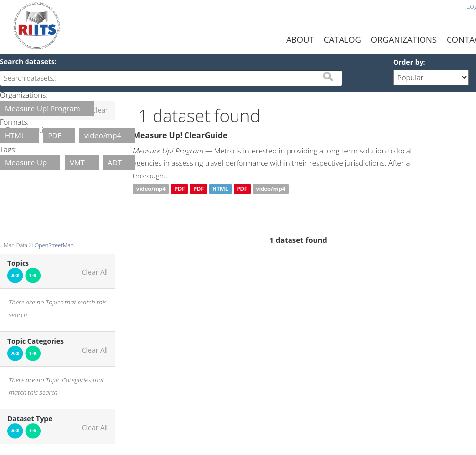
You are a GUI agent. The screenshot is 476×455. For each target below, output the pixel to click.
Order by (408, 62)
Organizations (404, 39)
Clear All (95, 272)
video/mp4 (151, 189)
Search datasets (27, 62)
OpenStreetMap (54, 245)
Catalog (343, 39)
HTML (220, 189)
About (300, 39)
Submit (328, 76)
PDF (180, 189)
